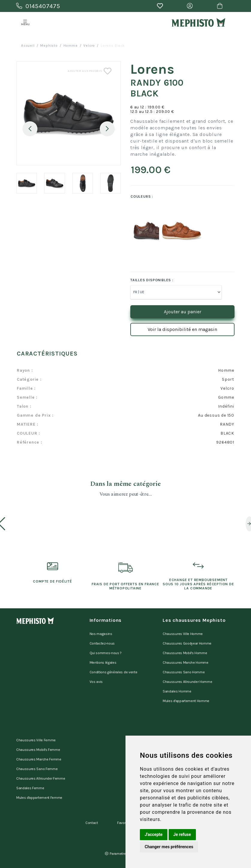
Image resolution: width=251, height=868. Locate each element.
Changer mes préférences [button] (169, 847)
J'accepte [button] (154, 834)
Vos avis (96, 682)
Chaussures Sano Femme (37, 769)
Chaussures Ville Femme (36, 740)
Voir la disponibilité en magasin (182, 329)
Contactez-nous (102, 643)
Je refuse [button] (182, 834)
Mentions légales (103, 663)
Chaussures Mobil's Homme (185, 653)
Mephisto (49, 46)
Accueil (28, 46)
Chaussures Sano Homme (184, 672)
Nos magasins (101, 634)
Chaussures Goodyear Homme (187, 643)
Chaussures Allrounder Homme (187, 682)
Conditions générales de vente (114, 672)
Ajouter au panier (183, 312)
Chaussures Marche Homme (186, 663)
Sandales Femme (30, 788)
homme (71, 46)
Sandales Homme (177, 691)
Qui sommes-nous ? (106, 653)
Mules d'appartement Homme (186, 701)
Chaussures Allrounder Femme (41, 778)
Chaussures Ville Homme (183, 634)
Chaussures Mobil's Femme (38, 750)
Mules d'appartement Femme (39, 798)
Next (107, 129)
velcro (89, 46)
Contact (92, 823)
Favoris (123, 823)
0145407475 (38, 6)
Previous (30, 129)
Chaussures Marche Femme (39, 759)
